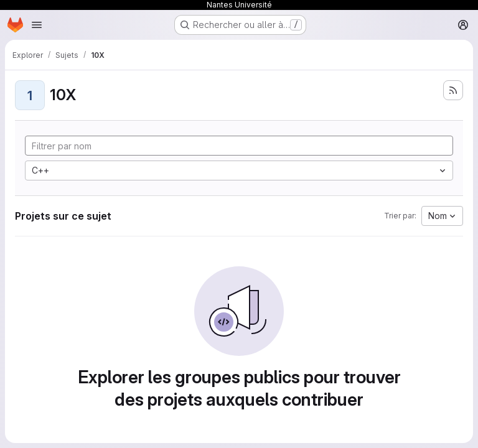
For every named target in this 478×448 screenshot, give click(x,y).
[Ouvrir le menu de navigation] (37, 25)
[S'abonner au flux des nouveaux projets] (453, 90)
